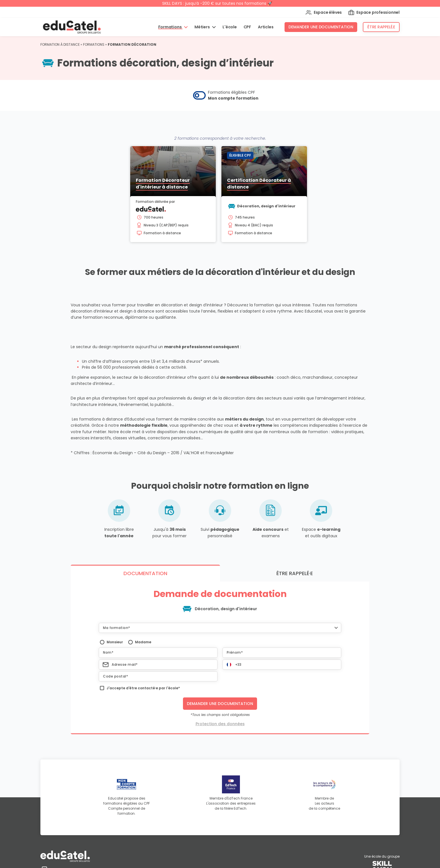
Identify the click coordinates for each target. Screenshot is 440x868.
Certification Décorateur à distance (259, 184)
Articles (266, 27)
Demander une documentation (321, 27)
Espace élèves (324, 12)
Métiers (202, 27)
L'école (230, 27)
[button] (220, 730)
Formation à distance (60, 44)
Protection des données (220, 826)
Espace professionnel (374, 12)
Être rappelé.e (381, 27)
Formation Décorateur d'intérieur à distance (163, 184)
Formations (170, 27)
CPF (247, 27)
